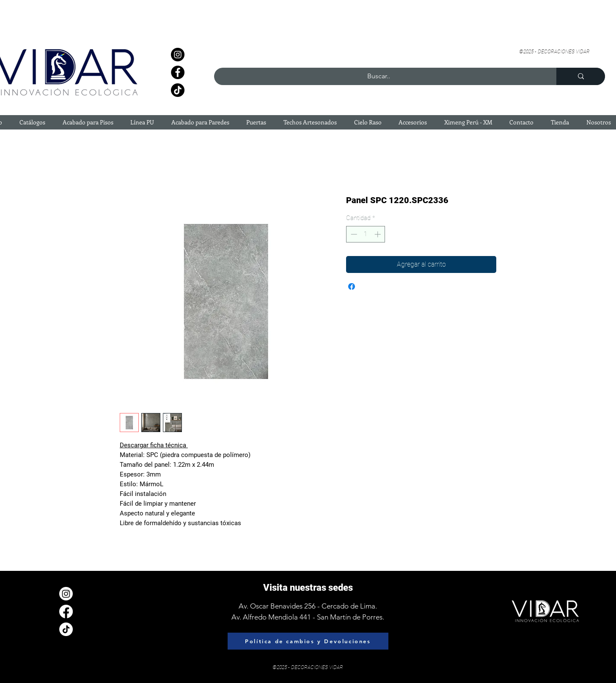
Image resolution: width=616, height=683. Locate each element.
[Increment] (378, 234)
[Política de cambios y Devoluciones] (308, 641)
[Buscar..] (379, 76)
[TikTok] (178, 90)
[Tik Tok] (66, 629)
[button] (33, 122)
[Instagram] (178, 55)
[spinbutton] (366, 234)
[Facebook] (178, 72)
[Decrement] (353, 234)
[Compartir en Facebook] (352, 286)
